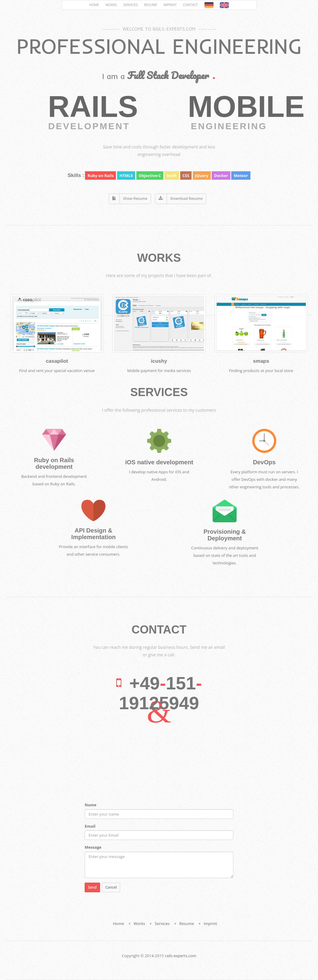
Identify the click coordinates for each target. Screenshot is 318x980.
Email (90, 826)
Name (91, 805)
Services (131, 5)
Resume (151, 5)
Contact (190, 5)
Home (94, 5)
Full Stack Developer (168, 75)
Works (111, 5)
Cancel (111, 887)
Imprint (170, 5)
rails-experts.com (180, 956)
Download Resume (186, 198)
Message (93, 847)
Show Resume (135, 198)
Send (92, 887)
